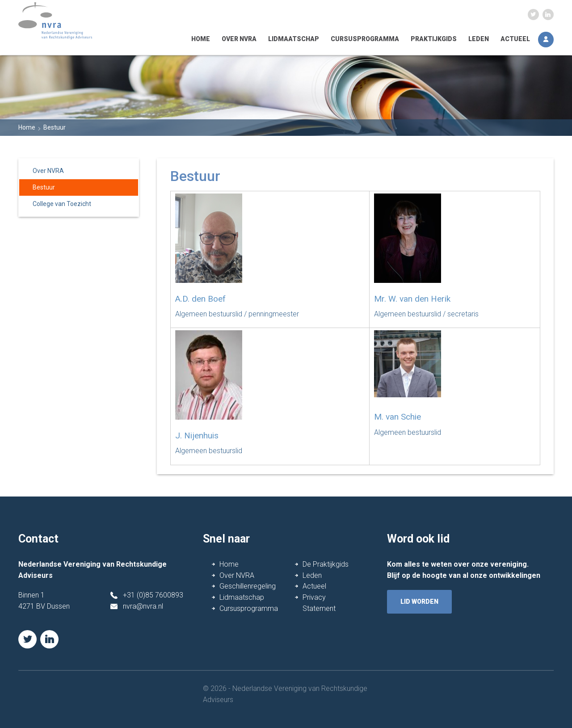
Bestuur (44, 187)
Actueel (515, 39)
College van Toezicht (62, 204)
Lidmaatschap (294, 39)
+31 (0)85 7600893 (153, 595)
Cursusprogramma (365, 39)
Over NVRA (239, 39)
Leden (479, 39)
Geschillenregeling (248, 586)
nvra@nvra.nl (143, 606)
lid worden (419, 602)
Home (201, 39)
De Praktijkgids (326, 564)
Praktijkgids (434, 39)
